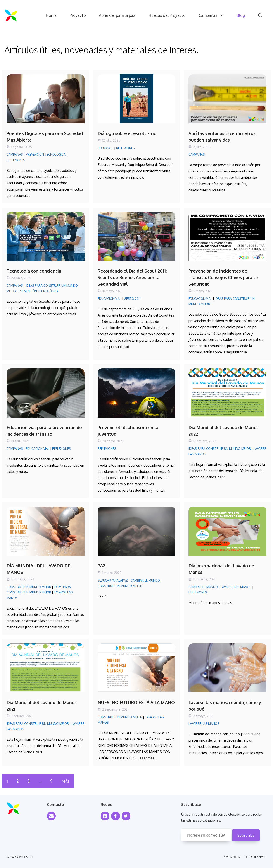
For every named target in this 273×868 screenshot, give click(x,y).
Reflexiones (16, 160)
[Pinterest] (105, 816)
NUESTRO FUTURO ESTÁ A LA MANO (136, 702)
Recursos (105, 148)
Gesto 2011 (132, 299)
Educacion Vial (109, 299)
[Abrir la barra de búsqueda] (260, 15)
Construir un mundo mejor (29, 587)
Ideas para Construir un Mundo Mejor (220, 449)
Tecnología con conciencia (34, 271)
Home (51, 15)
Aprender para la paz (117, 15)
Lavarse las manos (236, 587)
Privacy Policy (232, 857)
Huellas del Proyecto (167, 15)
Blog (241, 15)
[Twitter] (126, 816)
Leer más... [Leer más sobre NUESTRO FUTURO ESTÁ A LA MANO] (148, 758)
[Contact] (51, 816)
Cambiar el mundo (145, 580)
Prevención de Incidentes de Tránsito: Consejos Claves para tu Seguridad (223, 277)
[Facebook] (116, 816)
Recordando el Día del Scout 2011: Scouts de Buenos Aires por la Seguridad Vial (132, 277)
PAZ (102, 566)
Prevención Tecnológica (46, 154)
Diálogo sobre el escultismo (127, 133)
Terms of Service (255, 857)
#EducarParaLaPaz (113, 580)
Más (65, 781)
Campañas (214, 15)
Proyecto (78, 15)
